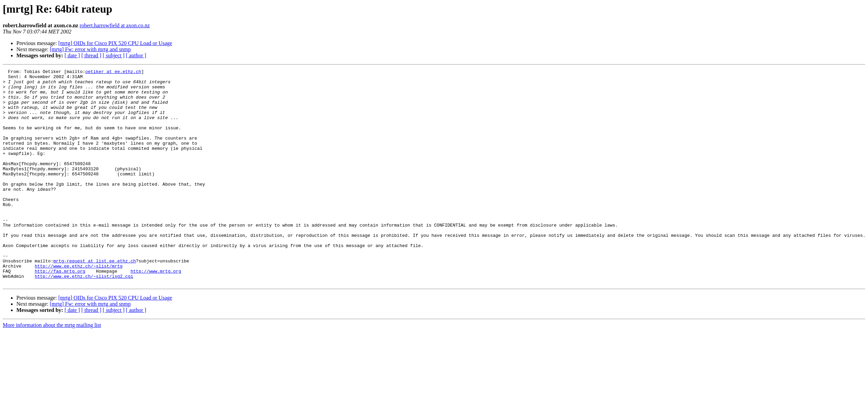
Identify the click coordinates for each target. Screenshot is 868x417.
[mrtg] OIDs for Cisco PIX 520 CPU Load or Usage (115, 43)
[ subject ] (114, 55)
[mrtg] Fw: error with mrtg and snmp (90, 49)
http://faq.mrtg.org (60, 312)
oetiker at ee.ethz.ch (113, 72)
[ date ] (72, 55)
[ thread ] (91, 55)
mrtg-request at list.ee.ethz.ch (95, 300)
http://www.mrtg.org (156, 312)
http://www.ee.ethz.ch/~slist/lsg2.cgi (84, 318)
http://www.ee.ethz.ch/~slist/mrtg (79, 306)
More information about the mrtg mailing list (52, 368)
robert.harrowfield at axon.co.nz (115, 25)
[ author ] (136, 55)
